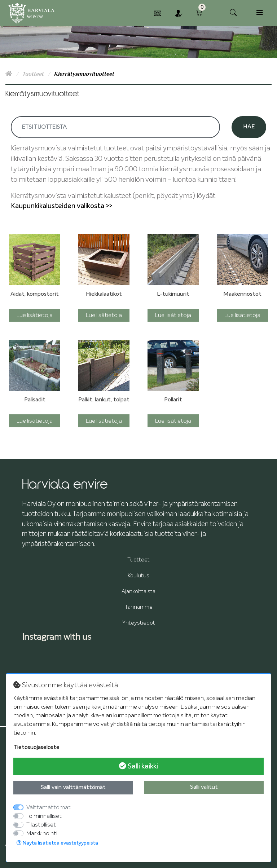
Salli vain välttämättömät (73, 788)
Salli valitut (204, 787)
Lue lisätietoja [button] (35, 315)
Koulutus (138, 576)
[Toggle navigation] (260, 13)
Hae (249, 127)
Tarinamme (139, 607)
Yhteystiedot (139, 623)
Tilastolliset (41, 825)
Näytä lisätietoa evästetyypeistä (57, 843)
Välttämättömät (49, 807)
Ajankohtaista (138, 592)
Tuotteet (34, 74)
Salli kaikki (138, 766)
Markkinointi (42, 833)
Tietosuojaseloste (36, 748)
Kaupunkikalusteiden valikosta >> (61, 206)
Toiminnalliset (44, 816)
